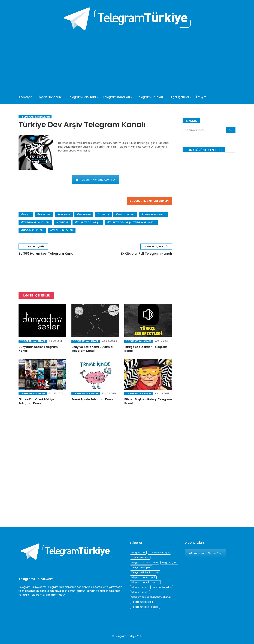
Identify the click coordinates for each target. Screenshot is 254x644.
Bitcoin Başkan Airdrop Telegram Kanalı (148, 401)
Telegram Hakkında (82, 97)
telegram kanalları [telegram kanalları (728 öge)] (162, 587)
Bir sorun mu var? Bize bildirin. (149, 201)
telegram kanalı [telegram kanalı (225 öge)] (140, 592)
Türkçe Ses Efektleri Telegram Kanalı (146, 349)
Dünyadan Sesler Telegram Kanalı (38, 349)
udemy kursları (33, 230)
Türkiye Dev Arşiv (89, 222)
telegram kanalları (36, 222)
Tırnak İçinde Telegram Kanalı (93, 399)
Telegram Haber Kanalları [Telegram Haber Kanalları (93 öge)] (145, 572)
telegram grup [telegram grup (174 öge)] (169, 562)
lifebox (104, 214)
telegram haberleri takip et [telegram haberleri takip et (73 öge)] (145, 582)
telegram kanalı (154, 214)
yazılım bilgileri (63, 230)
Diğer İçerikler (179, 97)
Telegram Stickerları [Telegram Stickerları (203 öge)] (142, 602)
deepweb (65, 214)
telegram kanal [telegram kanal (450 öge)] (140, 587)
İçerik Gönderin (50, 97)
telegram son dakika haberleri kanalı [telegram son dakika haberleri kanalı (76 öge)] (151, 597)
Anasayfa (25, 97)
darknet (45, 214)
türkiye (63, 222)
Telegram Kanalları (116, 97)
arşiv (27, 214)
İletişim (201, 97)
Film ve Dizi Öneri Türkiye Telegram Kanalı (36, 401)
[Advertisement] (114, 64)
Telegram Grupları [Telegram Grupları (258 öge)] (141, 567)
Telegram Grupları (150, 97)
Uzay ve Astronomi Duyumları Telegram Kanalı (93, 349)
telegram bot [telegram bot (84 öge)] (138, 553)
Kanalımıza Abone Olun (206, 553)
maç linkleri (126, 214)
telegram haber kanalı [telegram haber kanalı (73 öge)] (143, 577)
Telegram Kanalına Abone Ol (95, 180)
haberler (85, 214)
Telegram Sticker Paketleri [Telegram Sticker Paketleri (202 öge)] (145, 607)
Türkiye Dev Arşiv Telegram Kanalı (132, 222)
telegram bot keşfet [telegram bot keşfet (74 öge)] (159, 553)
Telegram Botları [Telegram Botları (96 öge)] (140, 558)
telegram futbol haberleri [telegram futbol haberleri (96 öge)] (145, 562)
